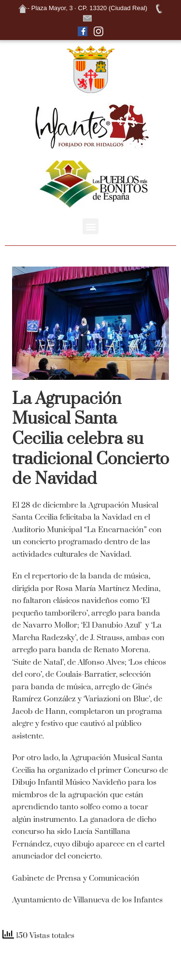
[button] (90, 226)
